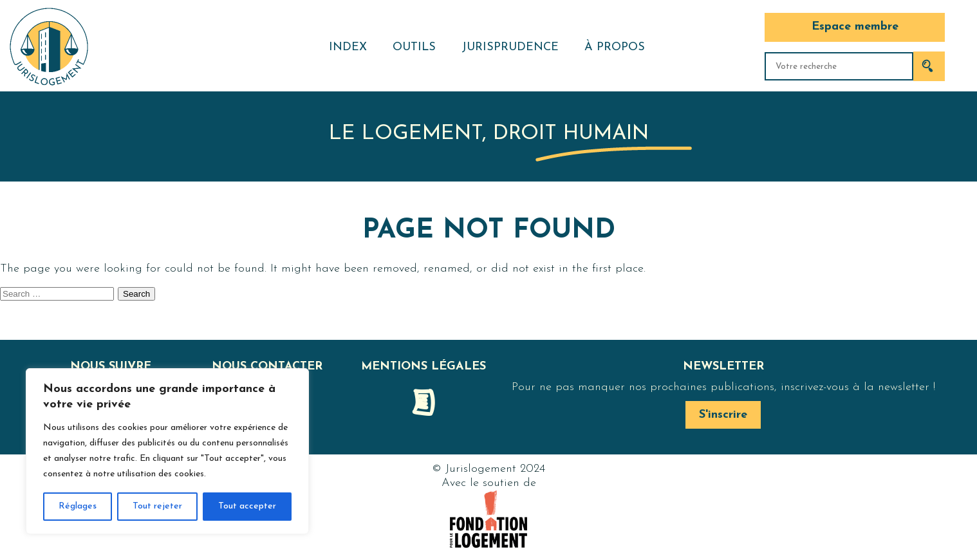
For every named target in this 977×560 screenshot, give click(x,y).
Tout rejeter (157, 506)
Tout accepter (247, 506)
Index (348, 47)
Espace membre (855, 27)
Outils (414, 47)
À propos (615, 47)
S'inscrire (723, 415)
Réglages (78, 506)
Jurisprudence (510, 47)
